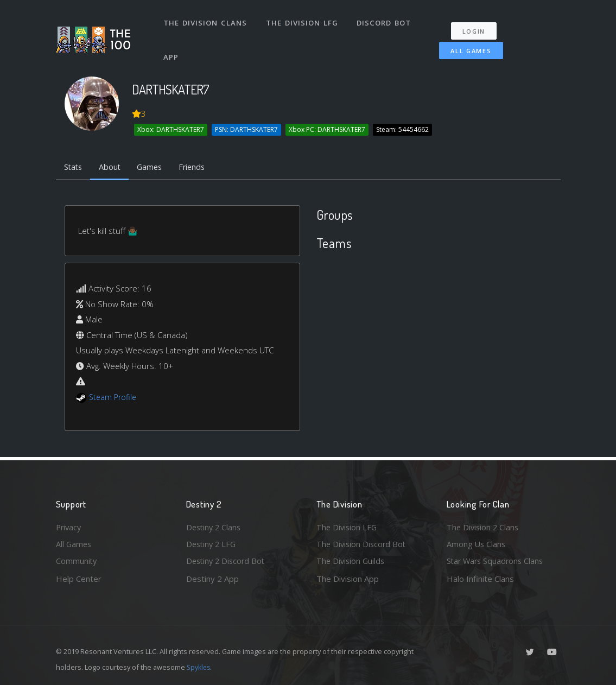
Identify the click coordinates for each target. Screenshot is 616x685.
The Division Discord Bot (363, 543)
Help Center (79, 579)
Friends (199, 167)
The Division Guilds (352, 561)
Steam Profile (114, 398)
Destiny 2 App (212, 579)
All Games (471, 47)
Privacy (69, 525)
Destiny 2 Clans (215, 525)
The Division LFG (303, 21)
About (113, 167)
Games (154, 167)
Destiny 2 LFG (212, 543)
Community (77, 561)
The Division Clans (206, 21)
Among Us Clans (477, 543)
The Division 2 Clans (484, 525)
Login (475, 27)
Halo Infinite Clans (480, 579)
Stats (74, 167)
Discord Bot (386, 21)
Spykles (199, 667)
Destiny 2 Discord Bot (227, 561)
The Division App (348, 579)
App (172, 51)
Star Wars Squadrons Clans (497, 561)
